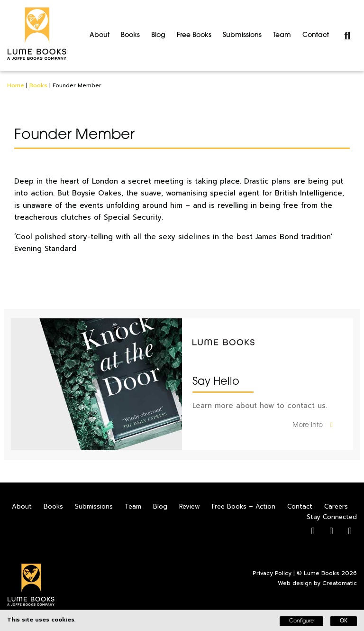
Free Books (194, 35)
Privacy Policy (272, 573)
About (100, 35)
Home (16, 85)
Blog (158, 35)
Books (130, 35)
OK (344, 621)
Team (282, 35)
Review (190, 506)
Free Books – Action (244, 506)
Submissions (242, 35)
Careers (336, 506)
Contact (316, 35)
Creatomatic (340, 583)
